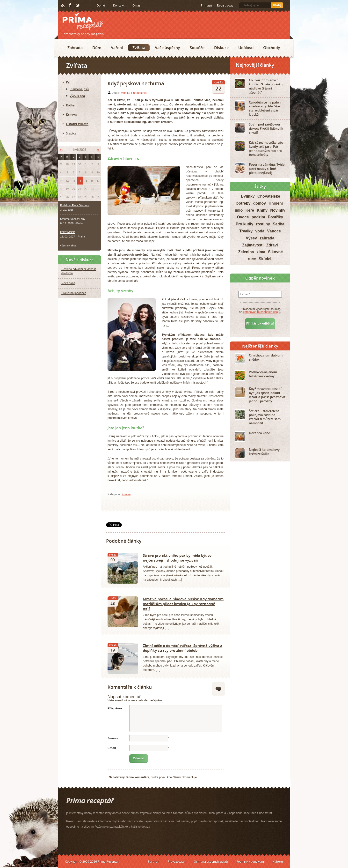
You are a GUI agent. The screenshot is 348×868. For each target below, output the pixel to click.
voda (260, 231)
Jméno (113, 738)
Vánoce (274, 231)
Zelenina (246, 252)
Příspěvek (115, 708)
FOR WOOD (68, 232)
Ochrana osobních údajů (211, 862)
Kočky (70, 105)
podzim (258, 217)
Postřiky (275, 217)
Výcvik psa (77, 96)
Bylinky (248, 196)
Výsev (251, 238)
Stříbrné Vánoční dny (73, 219)
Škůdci (265, 259)
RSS (63, 6)
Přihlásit (207, 5)
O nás (136, 5)
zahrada (267, 238)
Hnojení (276, 203)
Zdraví (272, 245)
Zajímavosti (253, 245)
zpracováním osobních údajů (262, 312)
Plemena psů (79, 89)
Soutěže (197, 48)
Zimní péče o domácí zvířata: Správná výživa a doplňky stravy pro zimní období (183, 648)
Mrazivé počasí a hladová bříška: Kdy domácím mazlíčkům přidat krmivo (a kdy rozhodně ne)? (183, 604)
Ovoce (243, 217)
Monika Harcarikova (134, 93)
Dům (97, 48)
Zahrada (75, 48)
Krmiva (126, 494)
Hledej (277, 5)
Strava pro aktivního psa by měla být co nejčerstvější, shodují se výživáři (177, 558)
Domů (101, 5)
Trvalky (246, 231)
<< (61, 150)
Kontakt (119, 5)
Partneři (154, 862)
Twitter (78, 6)
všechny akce (68, 245)
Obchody (272, 48)
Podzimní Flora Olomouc (75, 205)
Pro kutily (244, 224)
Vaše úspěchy (167, 48)
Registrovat (225, 5)
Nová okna (68, 283)
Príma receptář (83, 22)
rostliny (263, 224)
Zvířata (139, 48)
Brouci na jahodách (74, 293)
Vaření (117, 48)
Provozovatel (177, 862)
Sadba (279, 224)
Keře (250, 210)
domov (260, 203)
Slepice (71, 133)
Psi (68, 82)
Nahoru (278, 862)
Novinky (278, 210)
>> (98, 150)
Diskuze (221, 48)
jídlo (239, 210)
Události (246, 48)
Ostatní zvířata (77, 124)
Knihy (262, 210)
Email (112, 748)
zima (261, 252)
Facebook (70, 5)
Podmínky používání (250, 862)
